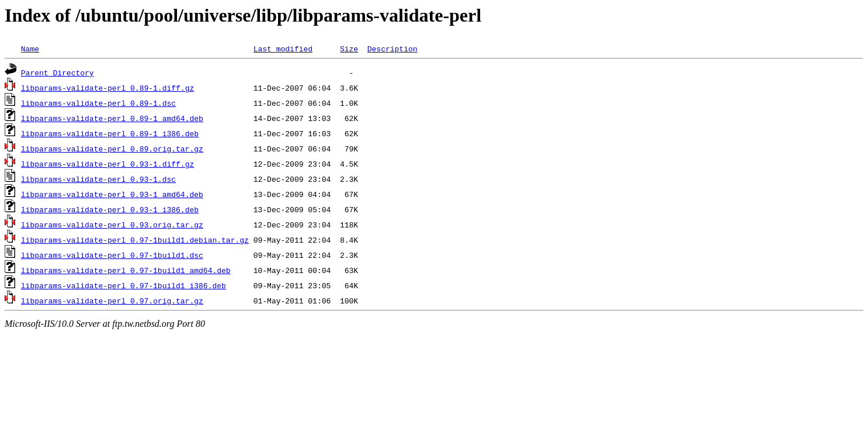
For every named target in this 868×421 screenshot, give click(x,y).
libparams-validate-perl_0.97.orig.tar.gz (112, 301)
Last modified (283, 49)
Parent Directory (58, 73)
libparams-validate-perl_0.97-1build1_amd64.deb (126, 270)
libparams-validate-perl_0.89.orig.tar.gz (112, 149)
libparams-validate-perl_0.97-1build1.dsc (112, 255)
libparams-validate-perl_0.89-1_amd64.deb (112, 118)
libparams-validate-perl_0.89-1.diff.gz (107, 88)
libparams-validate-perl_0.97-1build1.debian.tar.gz (135, 240)
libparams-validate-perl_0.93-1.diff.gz (107, 164)
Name (30, 49)
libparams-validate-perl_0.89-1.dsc (98, 103)
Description (393, 49)
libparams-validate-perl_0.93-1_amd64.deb (112, 194)
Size (349, 49)
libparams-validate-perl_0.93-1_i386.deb (110, 209)
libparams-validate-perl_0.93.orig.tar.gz (112, 225)
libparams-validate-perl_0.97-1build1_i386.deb (124, 285)
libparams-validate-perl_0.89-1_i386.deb (110, 133)
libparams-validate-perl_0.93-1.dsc (98, 179)
